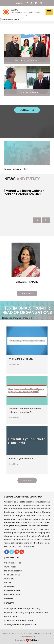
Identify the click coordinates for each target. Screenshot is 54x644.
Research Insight (12, 591)
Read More (14, 364)
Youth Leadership (12, 575)
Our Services (10, 567)
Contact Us (27, 110)
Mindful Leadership (13, 571)
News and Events (12, 595)
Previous (37, 220)
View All (27, 293)
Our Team (9, 579)
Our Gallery (10, 587)
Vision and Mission (13, 563)
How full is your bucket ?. (21, 459)
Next (46, 220)
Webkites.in (33, 640)
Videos (8, 583)
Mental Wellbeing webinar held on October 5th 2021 (24, 192)
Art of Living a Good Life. (21, 359)
